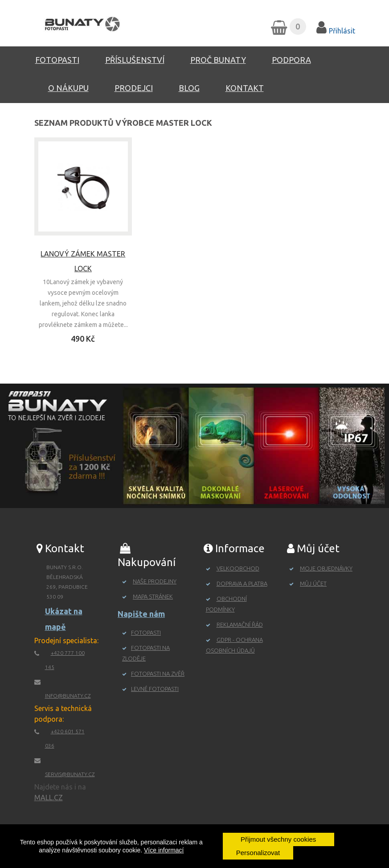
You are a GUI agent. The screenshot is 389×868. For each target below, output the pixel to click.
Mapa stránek (153, 596)
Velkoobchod (238, 568)
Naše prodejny (155, 581)
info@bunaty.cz (68, 696)
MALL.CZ (49, 798)
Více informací (164, 850)
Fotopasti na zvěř (158, 674)
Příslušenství (135, 60)
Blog (189, 88)
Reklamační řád (240, 624)
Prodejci (134, 88)
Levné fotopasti (155, 689)
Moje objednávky (326, 568)
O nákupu (68, 88)
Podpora (291, 60)
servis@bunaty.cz (70, 774)
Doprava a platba (242, 583)
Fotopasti (57, 60)
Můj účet (313, 583)
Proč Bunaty (218, 60)
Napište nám (141, 614)
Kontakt (245, 88)
